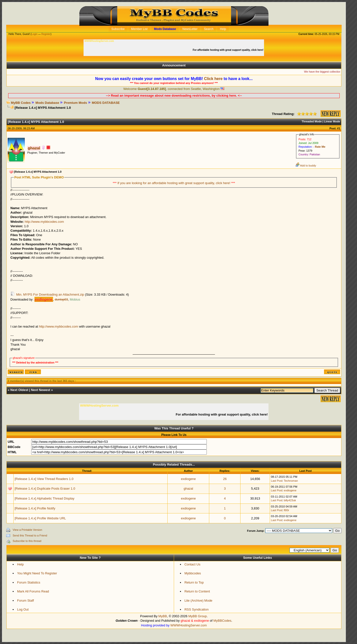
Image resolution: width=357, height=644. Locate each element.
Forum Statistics (29, 582)
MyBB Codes (21, 103)
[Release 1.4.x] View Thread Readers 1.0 (44, 479)
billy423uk (290, 500)
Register (46, 34)
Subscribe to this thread (27, 541)
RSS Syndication (197, 609)
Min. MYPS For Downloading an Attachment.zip (50, 294)
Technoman (291, 481)
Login (34, 34)
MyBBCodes (222, 621)
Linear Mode (332, 121)
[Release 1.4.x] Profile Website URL (40, 518)
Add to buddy (306, 166)
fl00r (286, 510)
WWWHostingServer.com (189, 625)
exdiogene (188, 479)
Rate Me (320, 147)
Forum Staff (26, 601)
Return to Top (194, 582)
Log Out (23, 609)
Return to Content (197, 591)
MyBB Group (198, 616)
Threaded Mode (312, 121)
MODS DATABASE (106, 103)
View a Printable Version (27, 530)
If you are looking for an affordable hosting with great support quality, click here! (174, 183)
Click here (213, 79)
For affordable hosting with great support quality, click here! (228, 50)
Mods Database (47, 103)
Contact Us (192, 564)
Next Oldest (19, 390)
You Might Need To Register (37, 573)
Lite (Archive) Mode (198, 601)
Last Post (277, 481)
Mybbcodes (193, 573)
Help (20, 564)
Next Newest (41, 390)
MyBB (163, 616)
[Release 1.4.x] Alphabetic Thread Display (45, 498)
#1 (339, 128)
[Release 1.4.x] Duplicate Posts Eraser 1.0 (45, 489)
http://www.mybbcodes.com (44, 222)
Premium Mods (75, 103)
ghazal (188, 489)
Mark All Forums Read (33, 591)
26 (225, 479)
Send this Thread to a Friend (30, 535)
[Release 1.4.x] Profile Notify (35, 508)
